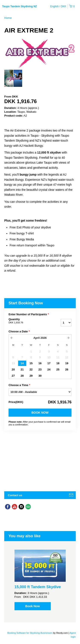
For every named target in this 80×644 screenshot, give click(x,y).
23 (40, 369)
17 (49, 363)
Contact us (15, 495)
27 (13, 376)
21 (22, 369)
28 (22, 376)
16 (40, 363)
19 (67, 363)
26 (67, 369)
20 (13, 369)
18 (58, 363)
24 (49, 369)
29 (31, 376)
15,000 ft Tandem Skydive (38, 587)
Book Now (40, 413)
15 (31, 363)
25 (58, 369)
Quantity (27, 321)
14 (22, 363)
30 (40, 376)
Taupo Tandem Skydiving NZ (20, 6)
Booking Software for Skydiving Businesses (30, 633)
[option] (13, 78)
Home (8, 18)
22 (31, 369)
